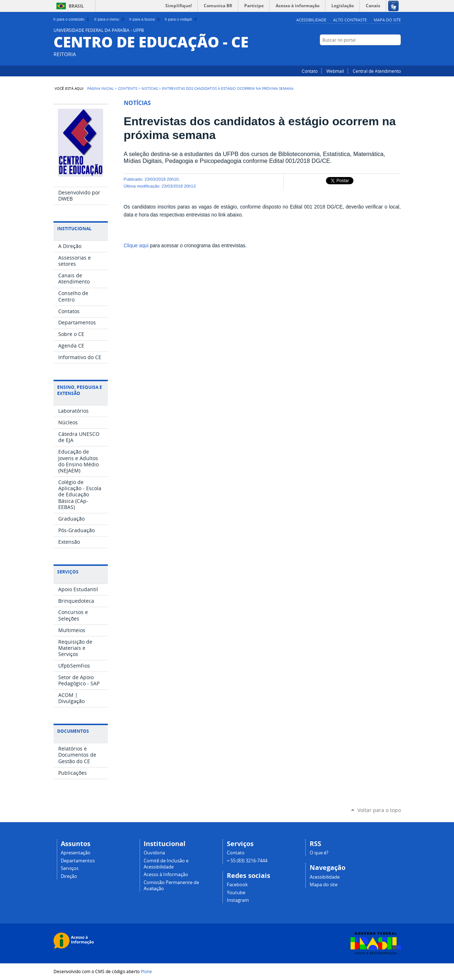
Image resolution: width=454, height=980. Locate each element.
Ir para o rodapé (181, 19)
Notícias (150, 88)
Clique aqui (136, 246)
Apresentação (76, 853)
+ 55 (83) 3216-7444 (247, 861)
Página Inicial (100, 88)
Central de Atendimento (377, 71)
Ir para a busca (145, 19)
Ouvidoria (154, 853)
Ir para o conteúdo (72, 19)
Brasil (76, 6)
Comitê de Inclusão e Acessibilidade (166, 864)
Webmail (335, 71)
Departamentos (78, 861)
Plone (146, 971)
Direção (69, 876)
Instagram (397, 54)
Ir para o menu (110, 19)
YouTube (379, 54)
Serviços (70, 868)
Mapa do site (387, 20)
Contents (128, 88)
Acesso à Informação (166, 874)
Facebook (388, 54)
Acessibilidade (311, 20)
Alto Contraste (350, 20)
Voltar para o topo (379, 810)
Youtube (236, 893)
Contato (310, 71)
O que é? (319, 853)
